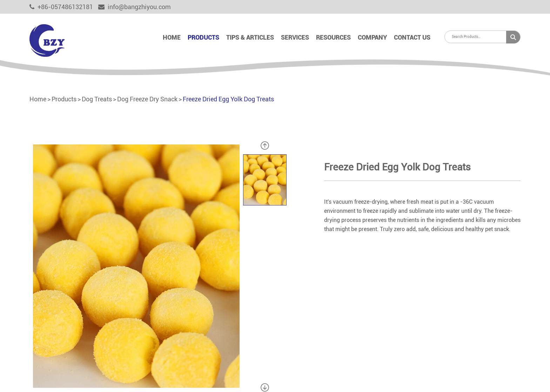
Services (295, 37)
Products (203, 37)
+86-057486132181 (61, 7)
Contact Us (412, 37)
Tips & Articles (250, 37)
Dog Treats (97, 99)
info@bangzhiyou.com (135, 7)
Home (172, 37)
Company (372, 37)
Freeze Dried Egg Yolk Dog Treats (228, 99)
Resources (333, 37)
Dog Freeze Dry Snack (147, 99)
